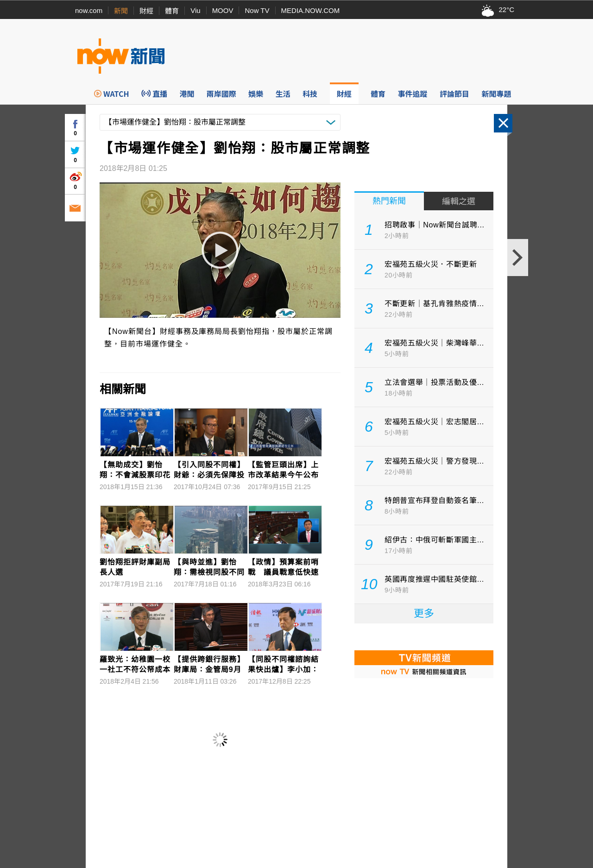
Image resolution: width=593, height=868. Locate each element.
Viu (195, 10)
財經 (146, 11)
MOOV (223, 10)
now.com (89, 10)
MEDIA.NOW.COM (311, 10)
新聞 (121, 11)
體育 (172, 11)
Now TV (257, 10)
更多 (424, 613)
